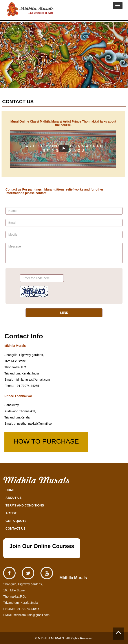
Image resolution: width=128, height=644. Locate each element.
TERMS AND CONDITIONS (25, 505)
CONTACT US (16, 528)
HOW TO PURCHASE (46, 441)
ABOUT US (14, 498)
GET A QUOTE (16, 521)
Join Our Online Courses (42, 546)
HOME (10, 490)
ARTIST (11, 513)
